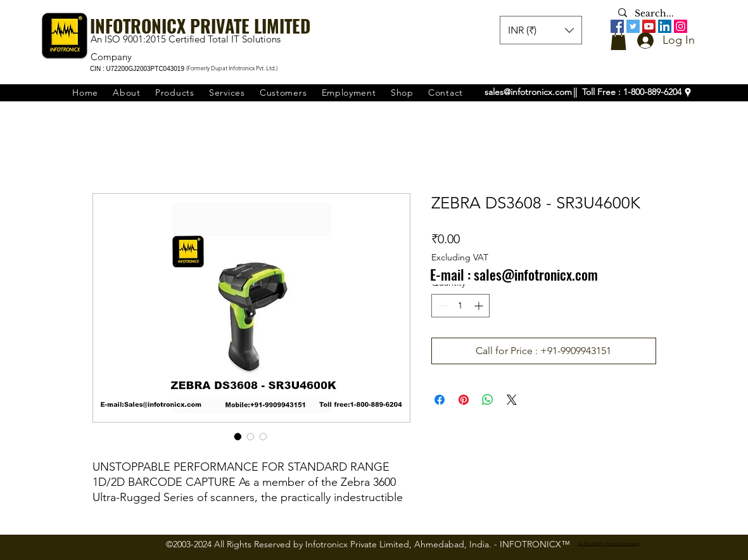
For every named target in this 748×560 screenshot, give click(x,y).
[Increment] (480, 306)
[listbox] (541, 30)
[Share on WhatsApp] (488, 400)
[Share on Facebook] (440, 400)
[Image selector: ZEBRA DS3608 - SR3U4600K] (238, 436)
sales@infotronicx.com (528, 92)
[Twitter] (633, 26)
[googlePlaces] (688, 92)
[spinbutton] (460, 306)
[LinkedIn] (665, 26)
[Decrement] (441, 306)
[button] (618, 41)
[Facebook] (617, 26)
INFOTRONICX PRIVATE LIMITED (200, 26)
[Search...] (657, 14)
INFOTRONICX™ (535, 544)
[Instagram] (681, 26)
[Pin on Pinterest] (464, 400)
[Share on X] (512, 400)
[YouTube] (649, 26)
